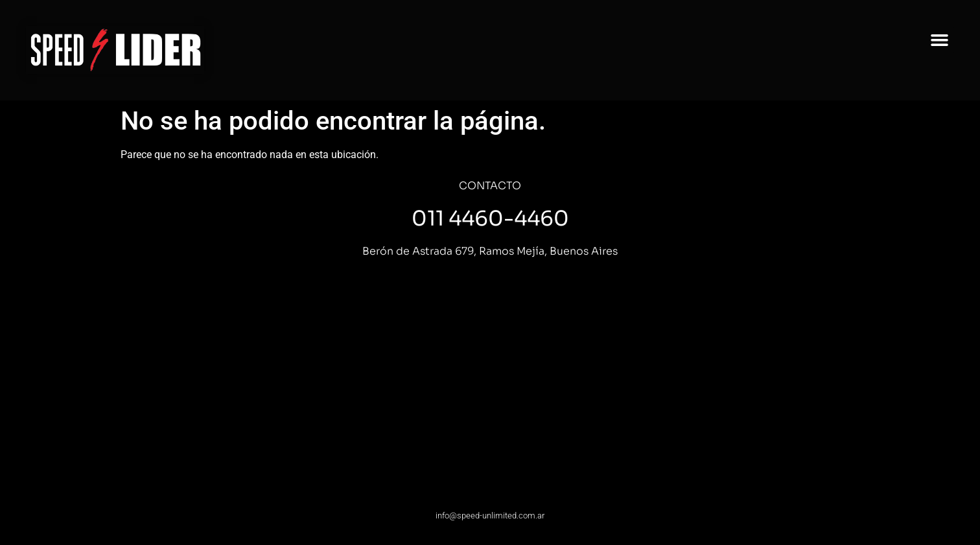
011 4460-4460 (490, 218)
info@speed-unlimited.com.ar (490, 516)
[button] (940, 40)
